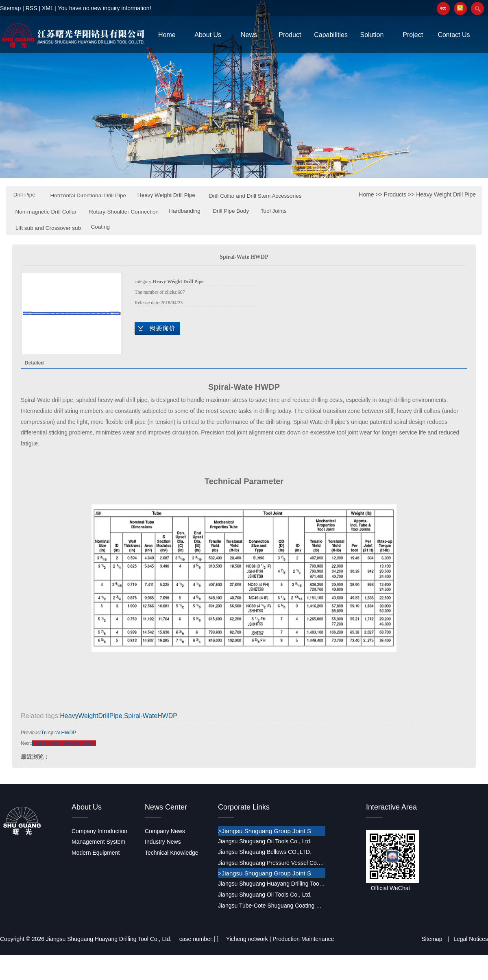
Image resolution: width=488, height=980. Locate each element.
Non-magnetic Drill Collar (155, 212)
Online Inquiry (157, 328)
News (249, 35)
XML (48, 8)
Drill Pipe (25, 195)
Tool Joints (121, 227)
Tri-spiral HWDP (59, 732)
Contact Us (454, 35)
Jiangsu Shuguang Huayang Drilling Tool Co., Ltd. (272, 883)
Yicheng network (247, 939)
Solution (372, 35)
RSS (32, 8)
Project (413, 35)
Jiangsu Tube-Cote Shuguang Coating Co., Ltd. (272, 905)
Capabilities (331, 35)
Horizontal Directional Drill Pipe (90, 196)
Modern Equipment (96, 852)
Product (290, 35)
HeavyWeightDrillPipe (92, 716)
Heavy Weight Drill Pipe (171, 195)
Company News (165, 831)
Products (395, 194)
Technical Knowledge (172, 852)
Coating (236, 227)
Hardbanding (30, 227)
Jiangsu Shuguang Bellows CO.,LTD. (265, 851)
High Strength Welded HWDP (64, 743)
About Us (208, 35)
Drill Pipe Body (78, 227)
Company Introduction (99, 831)
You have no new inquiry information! (104, 8)
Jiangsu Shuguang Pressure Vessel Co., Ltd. (272, 862)
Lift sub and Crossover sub (183, 228)
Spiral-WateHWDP (154, 716)
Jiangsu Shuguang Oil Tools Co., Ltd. (265, 841)
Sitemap (10, 8)
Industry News (163, 841)
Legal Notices (471, 939)
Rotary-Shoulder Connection (235, 212)
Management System (98, 841)
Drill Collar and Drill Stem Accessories (65, 212)
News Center (166, 807)
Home (167, 35)
